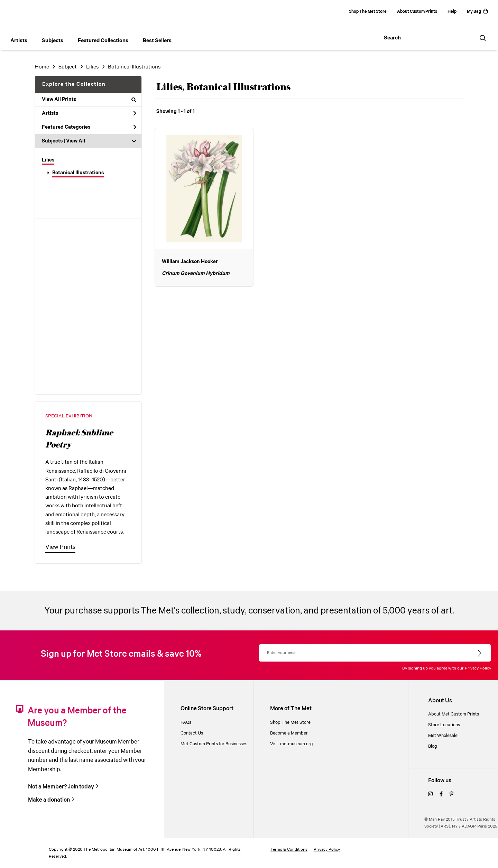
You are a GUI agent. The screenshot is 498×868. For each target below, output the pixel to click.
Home (42, 67)
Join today (81, 787)
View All (76, 141)
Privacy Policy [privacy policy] (327, 849)
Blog (433, 746)
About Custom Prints (417, 12)
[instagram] (430, 795)
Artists (89, 113)
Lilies (48, 160)
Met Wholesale (443, 736)
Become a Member (289, 733)
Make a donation (49, 800)
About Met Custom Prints (454, 714)
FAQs (186, 723)
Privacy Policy (478, 668)
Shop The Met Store (368, 12)
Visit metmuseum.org (292, 744)
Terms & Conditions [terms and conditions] (289, 849)
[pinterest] (451, 795)
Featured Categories (89, 127)
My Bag (477, 12)
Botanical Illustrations (78, 173)
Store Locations (444, 725)
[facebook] (441, 795)
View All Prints (89, 100)
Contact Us (192, 733)
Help (452, 12)
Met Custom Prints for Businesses (214, 744)
